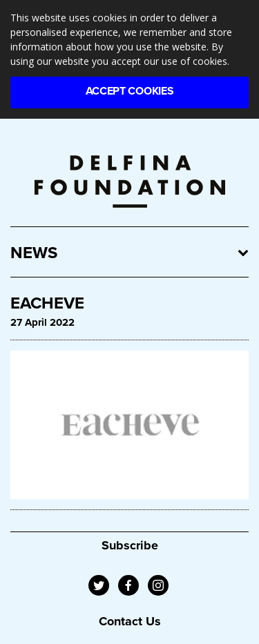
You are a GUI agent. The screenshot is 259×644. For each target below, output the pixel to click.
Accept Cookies (130, 91)
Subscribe (130, 545)
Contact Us (130, 621)
